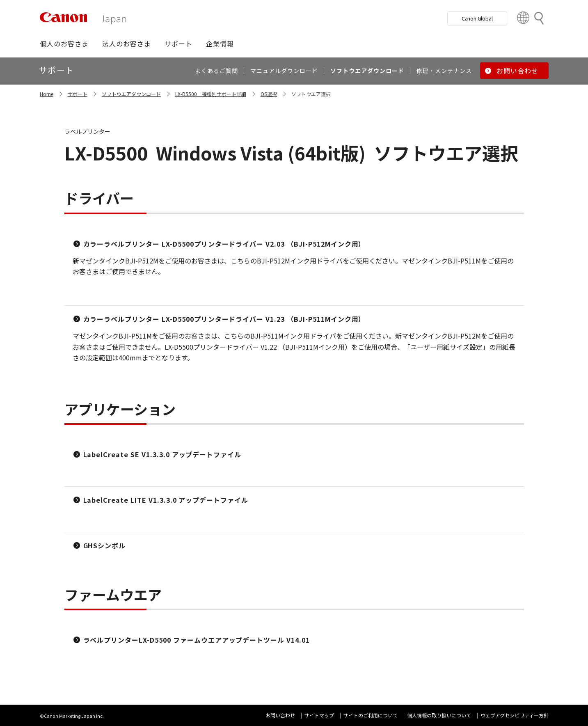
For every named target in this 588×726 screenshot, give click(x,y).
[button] (64, 44)
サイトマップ (319, 715)
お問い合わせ (280, 715)
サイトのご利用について (371, 715)
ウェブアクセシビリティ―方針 (515, 715)
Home (47, 94)
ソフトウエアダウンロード (131, 94)
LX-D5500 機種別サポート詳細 (211, 94)
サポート (78, 94)
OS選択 (269, 94)
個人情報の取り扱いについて (439, 715)
